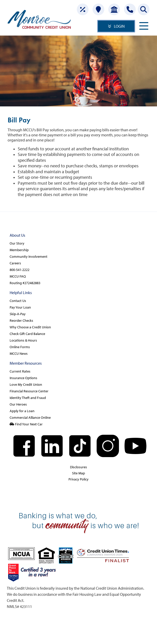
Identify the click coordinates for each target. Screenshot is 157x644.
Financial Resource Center (29, 391)
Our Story (17, 243)
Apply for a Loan (22, 411)
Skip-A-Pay (18, 314)
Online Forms (20, 347)
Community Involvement (29, 256)
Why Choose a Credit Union (30, 327)
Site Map (78, 473)
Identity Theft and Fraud (28, 398)
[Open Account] (114, 9)
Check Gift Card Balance (27, 334)
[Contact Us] (130, 9)
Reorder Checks (21, 320)
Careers (15, 263)
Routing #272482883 (25, 283)
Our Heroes (18, 404)
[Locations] (98, 9)
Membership (19, 250)
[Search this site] (144, 9)
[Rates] (83, 9)
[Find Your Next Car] (78, 424)
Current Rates (20, 371)
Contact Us (18, 301)
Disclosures (78, 467)
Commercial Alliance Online (30, 417)
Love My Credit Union (26, 384)
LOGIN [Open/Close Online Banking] (119, 26)
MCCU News (19, 353)
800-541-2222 (20, 270)
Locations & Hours (23, 340)
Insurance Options (23, 378)
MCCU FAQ (18, 276)
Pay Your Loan (20, 307)
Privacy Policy (78, 479)
